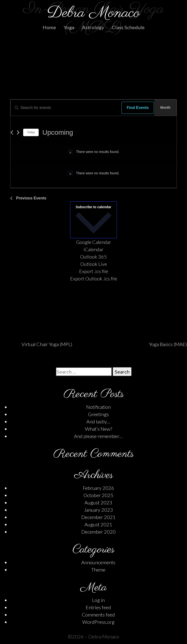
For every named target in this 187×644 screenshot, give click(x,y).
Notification (98, 407)
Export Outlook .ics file (94, 278)
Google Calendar (94, 242)
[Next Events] (18, 132)
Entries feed (98, 607)
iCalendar (93, 249)
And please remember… (98, 436)
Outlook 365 (93, 257)
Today (31, 132)
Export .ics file (94, 271)
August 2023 (98, 502)
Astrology (93, 27)
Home (49, 27)
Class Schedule (128, 27)
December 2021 (98, 517)
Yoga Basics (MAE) (168, 344)
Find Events (138, 108)
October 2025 (98, 495)
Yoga (69, 27)
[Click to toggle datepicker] (60, 133)
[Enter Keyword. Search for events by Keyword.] (65, 108)
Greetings (98, 414)
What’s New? (98, 429)
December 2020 (98, 532)
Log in (98, 600)
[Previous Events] (12, 132)
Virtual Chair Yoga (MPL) (47, 344)
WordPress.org (98, 622)
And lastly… (98, 421)
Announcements (98, 562)
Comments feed (98, 615)
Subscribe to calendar (93, 207)
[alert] (93, 152)
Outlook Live (94, 264)
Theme (98, 570)
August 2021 (98, 524)
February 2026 (98, 488)
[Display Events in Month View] (165, 108)
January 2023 (98, 510)
